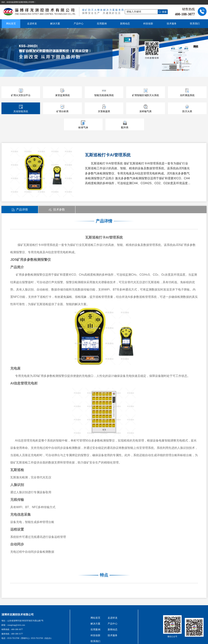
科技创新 (148, 24)
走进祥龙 (32, 24)
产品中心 (79, 24)
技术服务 (172, 24)
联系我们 (195, 24)
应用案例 (102, 24)
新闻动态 (125, 24)
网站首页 (11, 24)
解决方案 (55, 24)
